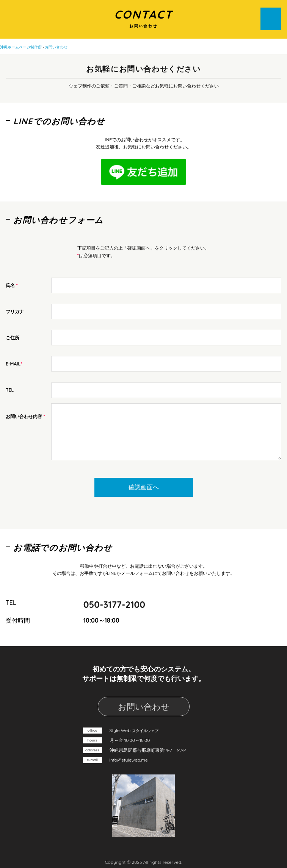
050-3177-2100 (114, 604)
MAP (181, 750)
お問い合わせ (144, 707)
